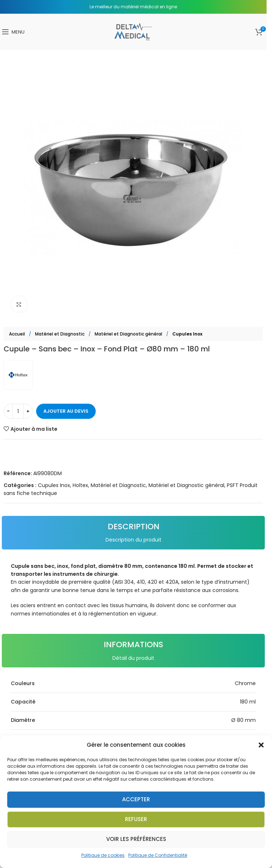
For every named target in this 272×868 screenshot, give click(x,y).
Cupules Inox (187, 334)
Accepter (136, 799)
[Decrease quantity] (8, 411)
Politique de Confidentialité (158, 855)
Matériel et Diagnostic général (129, 334)
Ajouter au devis (66, 411)
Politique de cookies (103, 855)
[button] (261, 745)
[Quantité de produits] (18, 411)
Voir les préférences (136, 839)
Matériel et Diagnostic (60, 334)
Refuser (136, 819)
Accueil (18, 334)
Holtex (80, 485)
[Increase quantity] (28, 411)
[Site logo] (133, 31)
